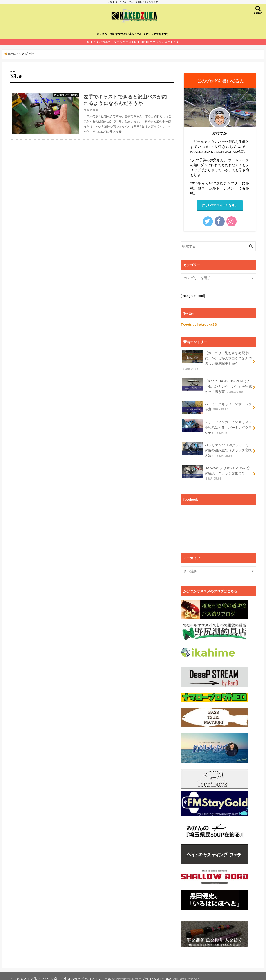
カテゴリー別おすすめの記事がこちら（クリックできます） (133, 34)
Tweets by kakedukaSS (198, 324)
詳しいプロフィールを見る (220, 205)
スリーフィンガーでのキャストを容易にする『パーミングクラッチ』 (217, 424)
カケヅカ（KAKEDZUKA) (137, 973)
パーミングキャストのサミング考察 (217, 405)
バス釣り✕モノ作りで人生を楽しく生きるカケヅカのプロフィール (54, 973)
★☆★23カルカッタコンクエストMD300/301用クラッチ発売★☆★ (134, 42)
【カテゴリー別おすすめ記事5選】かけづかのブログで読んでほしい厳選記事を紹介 (217, 360)
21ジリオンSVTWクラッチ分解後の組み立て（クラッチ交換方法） (217, 446)
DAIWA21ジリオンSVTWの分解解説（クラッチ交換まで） (215, 468)
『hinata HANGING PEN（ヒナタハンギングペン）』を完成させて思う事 (217, 384)
